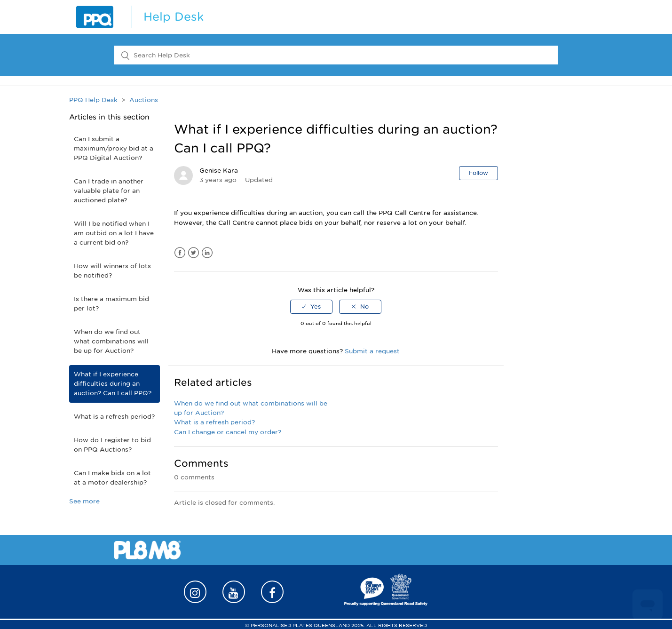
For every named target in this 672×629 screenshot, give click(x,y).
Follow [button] (478, 173)
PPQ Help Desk (93, 100)
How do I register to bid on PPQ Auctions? (112, 445)
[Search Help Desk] (336, 55)
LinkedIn (207, 253)
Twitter (194, 253)
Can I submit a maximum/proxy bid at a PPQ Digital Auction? (114, 148)
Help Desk (174, 17)
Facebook (180, 253)
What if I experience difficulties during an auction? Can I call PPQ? (113, 384)
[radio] (311, 307)
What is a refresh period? (114, 417)
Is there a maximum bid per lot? (111, 304)
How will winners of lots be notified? (112, 271)
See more (84, 501)
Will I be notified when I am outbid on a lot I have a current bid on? (114, 233)
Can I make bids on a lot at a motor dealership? (112, 478)
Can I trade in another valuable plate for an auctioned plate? (109, 191)
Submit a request (372, 351)
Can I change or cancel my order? (228, 432)
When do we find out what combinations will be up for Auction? (111, 341)
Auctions (144, 100)
